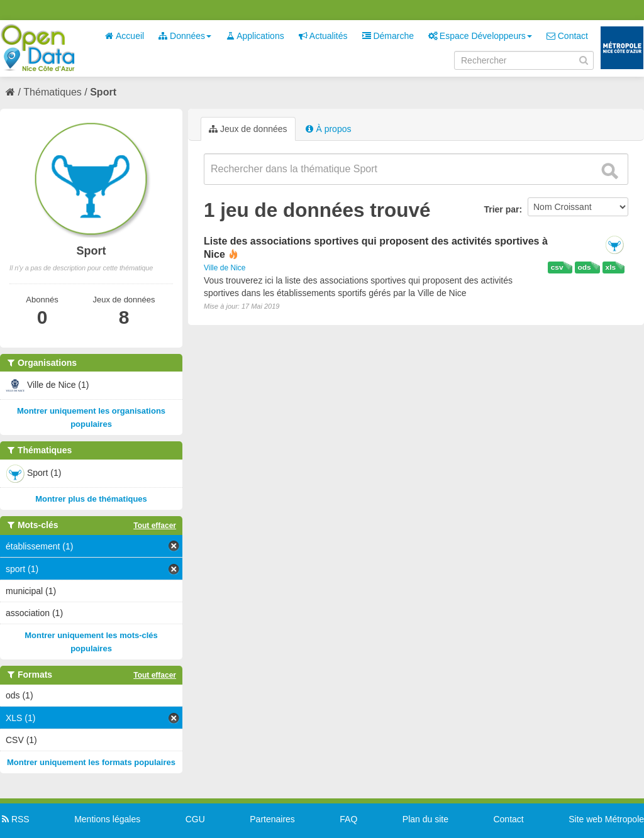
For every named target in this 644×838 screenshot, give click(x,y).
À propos (328, 129)
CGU (195, 819)
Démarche (388, 36)
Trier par (501, 209)
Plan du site (425, 819)
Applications (255, 36)
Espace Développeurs (480, 36)
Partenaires (272, 819)
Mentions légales (107, 819)
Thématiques (53, 92)
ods (585, 267)
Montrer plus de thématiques (91, 499)
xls (611, 267)
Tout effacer (155, 526)
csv (557, 267)
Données (185, 36)
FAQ (348, 819)
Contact (567, 36)
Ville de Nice (225, 268)
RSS (15, 819)
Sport (103, 92)
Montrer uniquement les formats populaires (91, 762)
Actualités (323, 36)
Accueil (125, 36)
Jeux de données (248, 129)
